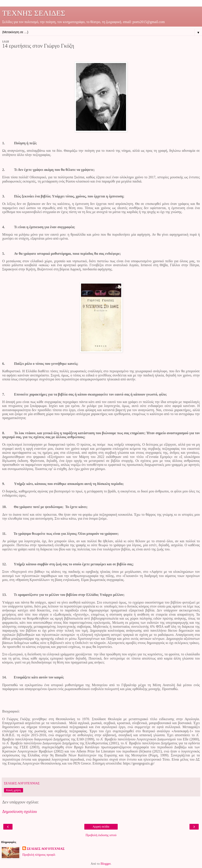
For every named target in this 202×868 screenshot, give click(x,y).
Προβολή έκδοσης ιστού (101, 835)
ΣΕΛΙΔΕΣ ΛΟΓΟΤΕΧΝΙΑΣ (46, 849)
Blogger (106, 864)
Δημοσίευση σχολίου (20, 811)
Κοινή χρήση (14, 790)
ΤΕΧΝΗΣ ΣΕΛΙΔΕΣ (34, 13)
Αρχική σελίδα (101, 827)
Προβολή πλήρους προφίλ (39, 855)
